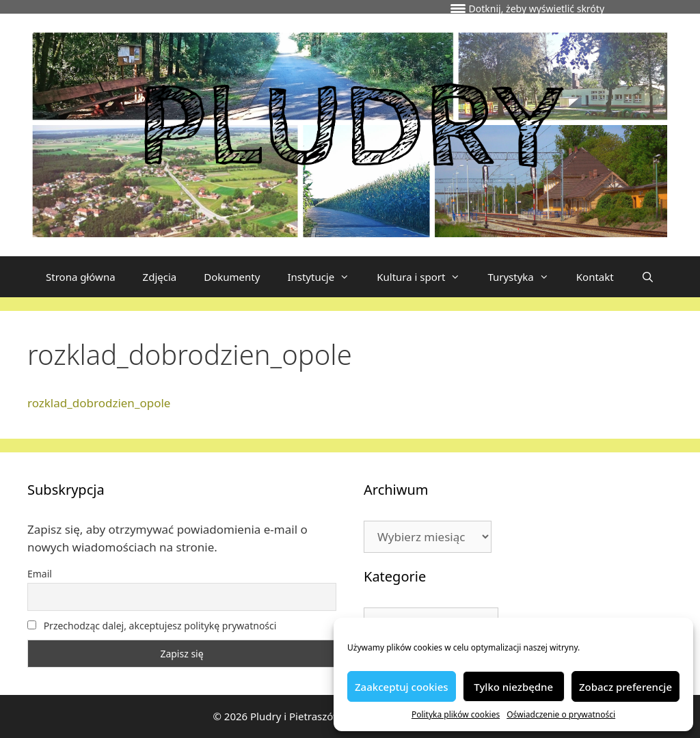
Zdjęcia (160, 277)
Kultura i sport (425, 277)
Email (40, 574)
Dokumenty (232, 277)
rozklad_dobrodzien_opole (99, 403)
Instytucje (325, 277)
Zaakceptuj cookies (402, 687)
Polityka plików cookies (456, 714)
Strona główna (81, 277)
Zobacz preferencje (625, 687)
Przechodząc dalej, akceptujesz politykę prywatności (152, 626)
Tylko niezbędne (513, 687)
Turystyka (525, 277)
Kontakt (595, 277)
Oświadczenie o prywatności (561, 714)
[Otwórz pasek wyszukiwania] (648, 277)
